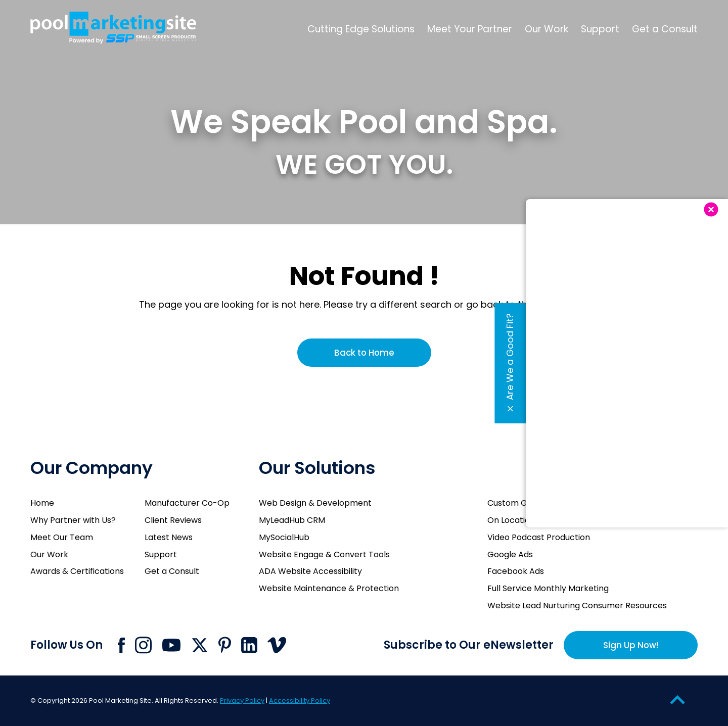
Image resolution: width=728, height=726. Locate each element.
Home (42, 503)
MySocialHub (284, 537)
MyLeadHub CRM (292, 520)
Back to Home (364, 353)
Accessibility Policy (300, 700)
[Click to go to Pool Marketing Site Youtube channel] (171, 645)
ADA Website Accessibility (310, 571)
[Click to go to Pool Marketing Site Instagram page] (143, 645)
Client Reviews (173, 520)
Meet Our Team (62, 537)
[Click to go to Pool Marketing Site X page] (200, 645)
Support (161, 554)
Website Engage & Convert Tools (324, 554)
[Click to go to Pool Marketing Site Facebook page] (121, 645)
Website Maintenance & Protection (329, 588)
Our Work (49, 554)
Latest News (169, 537)
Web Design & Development (315, 503)
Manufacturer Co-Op (187, 503)
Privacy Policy (242, 700)
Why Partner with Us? (73, 520)
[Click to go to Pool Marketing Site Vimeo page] (277, 645)
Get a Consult (172, 571)
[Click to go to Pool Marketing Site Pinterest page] (225, 645)
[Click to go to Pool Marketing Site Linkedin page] (249, 645)
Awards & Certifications (77, 571)
